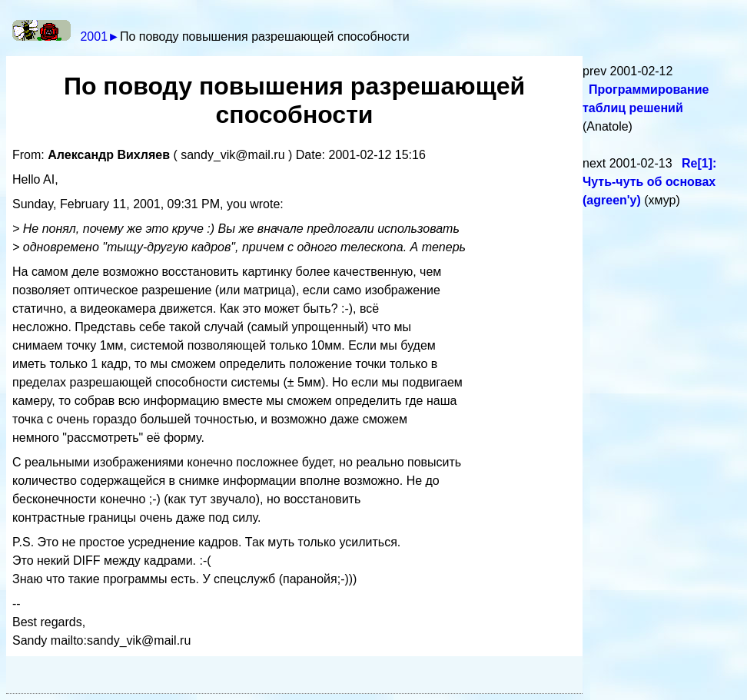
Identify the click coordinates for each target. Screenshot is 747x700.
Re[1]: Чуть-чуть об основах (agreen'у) (649, 182)
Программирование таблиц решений (646, 99)
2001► (100, 36)
